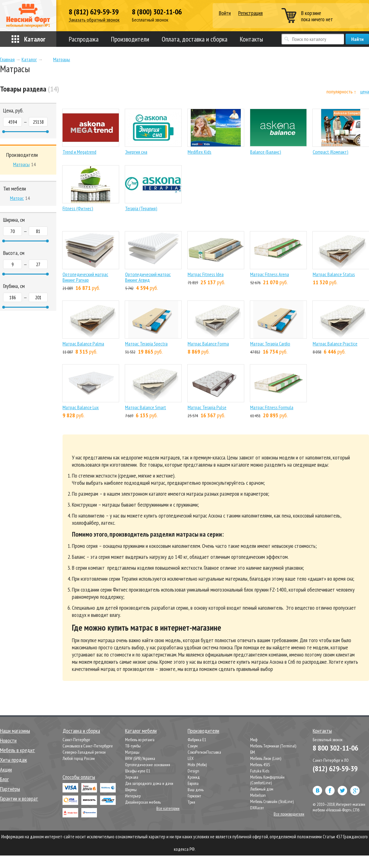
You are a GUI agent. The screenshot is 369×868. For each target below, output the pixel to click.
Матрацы (132, 752)
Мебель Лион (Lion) (266, 758)
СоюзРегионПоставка (204, 752)
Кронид (194, 777)
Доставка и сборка (81, 731)
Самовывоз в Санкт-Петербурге (88, 746)
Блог (4, 779)
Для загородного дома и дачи (149, 783)
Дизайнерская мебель (143, 802)
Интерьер (133, 796)
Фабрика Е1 (197, 740)
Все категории (168, 808)
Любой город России (79, 758)
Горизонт (194, 796)
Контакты (251, 39)
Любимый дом (262, 789)
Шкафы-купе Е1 (138, 771)
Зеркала (132, 777)
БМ (253, 752)
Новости (8, 740)
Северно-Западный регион (84, 752)
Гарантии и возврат (19, 799)
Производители (130, 39)
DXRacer (257, 808)
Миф (254, 740)
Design (193, 771)
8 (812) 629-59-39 (94, 12)
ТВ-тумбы (133, 746)
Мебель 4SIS (260, 765)
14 (24, 164)
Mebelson (258, 795)
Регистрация (250, 13)
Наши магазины (15, 731)
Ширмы (131, 790)
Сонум (193, 746)
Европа (193, 783)
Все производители (289, 814)
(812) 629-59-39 (335, 769)
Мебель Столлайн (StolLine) (272, 801)
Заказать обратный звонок (94, 20)
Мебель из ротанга (140, 740)
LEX (191, 758)
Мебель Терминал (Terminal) (273, 746)
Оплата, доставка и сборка (195, 39)
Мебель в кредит (18, 750)
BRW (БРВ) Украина (140, 758)
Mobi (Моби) (197, 765)
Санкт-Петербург (76, 740)
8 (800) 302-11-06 (157, 12)
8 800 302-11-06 (335, 748)
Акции (6, 769)
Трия (191, 802)
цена (365, 92)
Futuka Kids (260, 771)
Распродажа (84, 39)
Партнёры (10, 789)
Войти (225, 13)
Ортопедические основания (148, 765)
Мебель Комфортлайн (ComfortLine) (267, 780)
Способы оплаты (79, 777)
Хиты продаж (13, 760)
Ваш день (196, 790)
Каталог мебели (141, 731)
